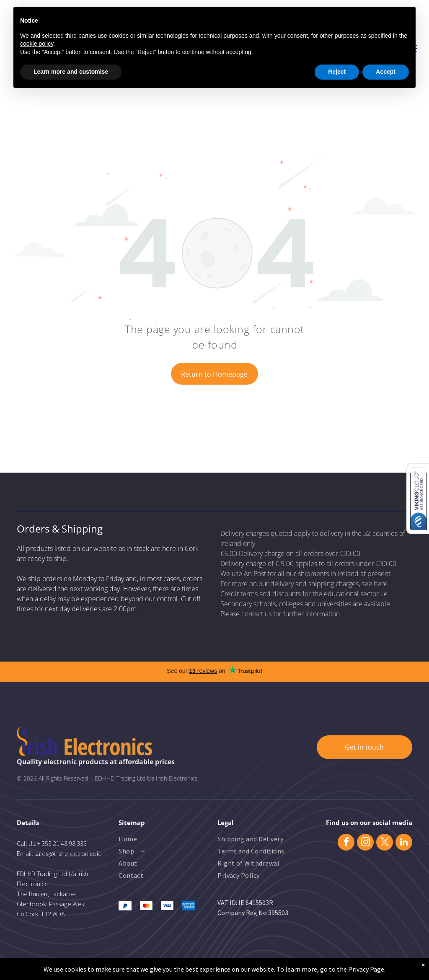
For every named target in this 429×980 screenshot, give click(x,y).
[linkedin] (404, 843)
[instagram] (365, 843)
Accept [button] (386, 72)
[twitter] (385, 843)
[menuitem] (152, 840)
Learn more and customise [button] (71, 72)
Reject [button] (337, 72)
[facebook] (346, 843)
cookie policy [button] (37, 44)
